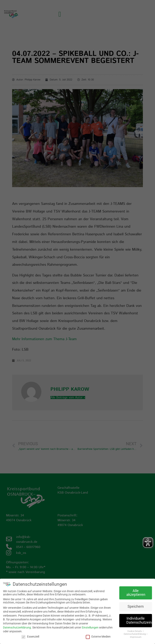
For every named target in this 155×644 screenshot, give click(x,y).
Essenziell (30, 637)
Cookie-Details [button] (135, 631)
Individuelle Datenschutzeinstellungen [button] (139, 620)
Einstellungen (90, 627)
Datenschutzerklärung (17, 627)
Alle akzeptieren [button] (136, 593)
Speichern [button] (136, 606)
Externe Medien (98, 637)
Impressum (136, 637)
